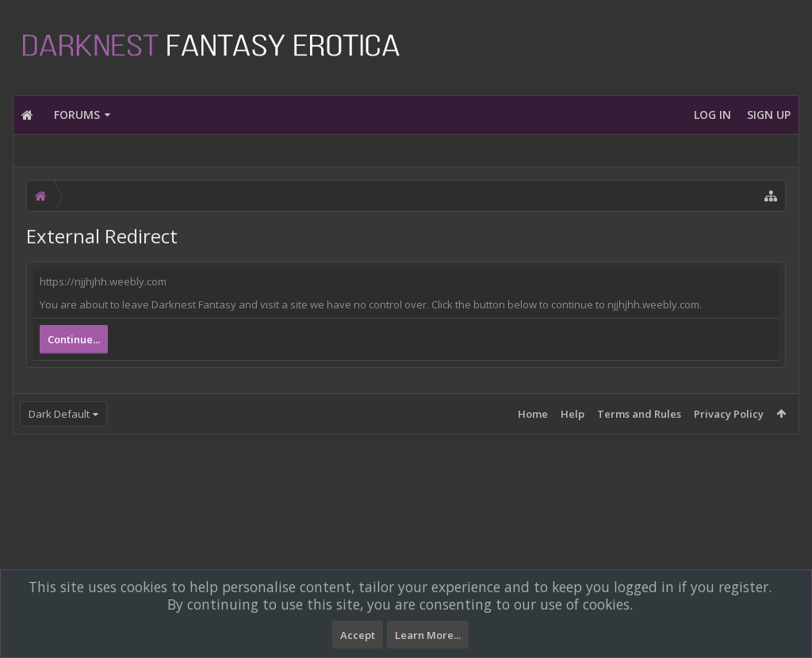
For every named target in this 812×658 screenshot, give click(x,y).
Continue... (74, 339)
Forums (77, 115)
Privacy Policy (729, 414)
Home (533, 414)
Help (573, 414)
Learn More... (428, 635)
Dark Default (59, 414)
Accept (358, 635)
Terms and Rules (639, 414)
